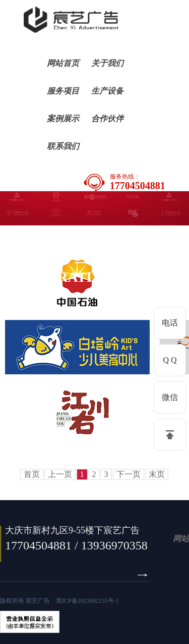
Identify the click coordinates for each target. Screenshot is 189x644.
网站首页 (63, 63)
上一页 (60, 474)
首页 (32, 474)
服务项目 (63, 91)
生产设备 (107, 91)
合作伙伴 (107, 118)
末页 (157, 474)
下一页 (129, 474)
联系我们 (63, 146)
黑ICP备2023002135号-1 (87, 601)
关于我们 (107, 63)
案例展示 (63, 118)
